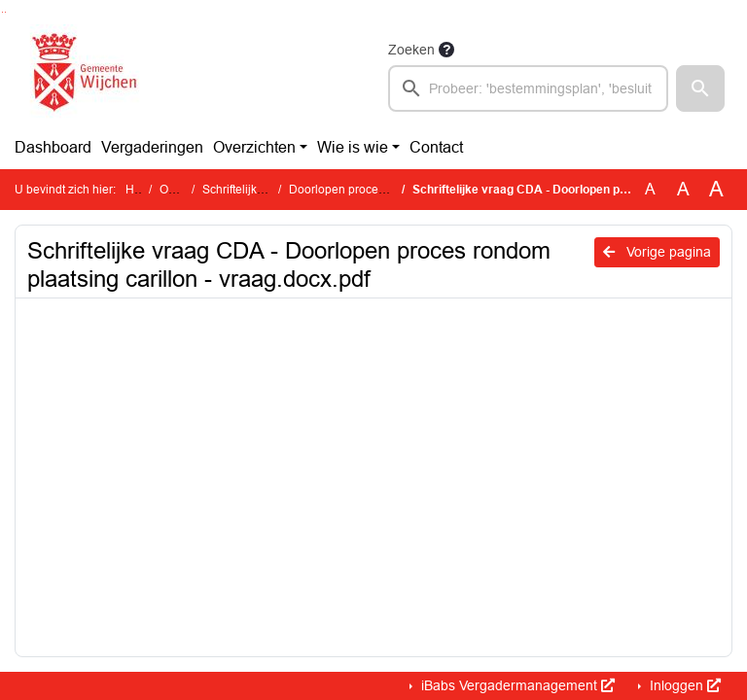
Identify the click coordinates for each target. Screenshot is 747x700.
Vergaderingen (152, 147)
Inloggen (683, 685)
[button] (700, 88)
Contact (436, 147)
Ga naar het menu (5, 12)
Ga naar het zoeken (2, 12)
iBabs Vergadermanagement (516, 685)
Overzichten (254, 147)
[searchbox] (528, 88)
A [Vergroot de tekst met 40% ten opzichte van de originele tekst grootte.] (716, 190)
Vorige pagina (657, 252)
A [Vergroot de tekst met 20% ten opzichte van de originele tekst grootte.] (683, 189)
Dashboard (53, 147)
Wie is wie (353, 147)
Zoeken (411, 50)
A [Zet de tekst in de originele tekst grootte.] (650, 189)
